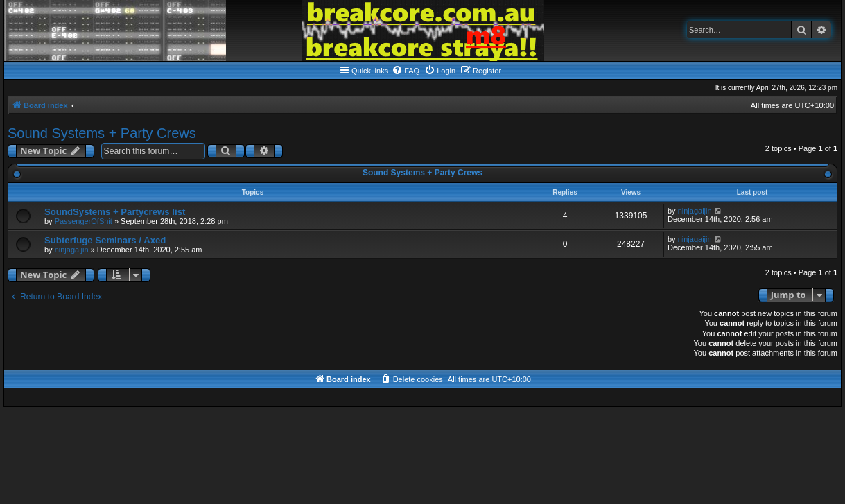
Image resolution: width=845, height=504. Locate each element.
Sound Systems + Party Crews (102, 133)
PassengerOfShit (84, 221)
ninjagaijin (695, 211)
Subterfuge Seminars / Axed (105, 240)
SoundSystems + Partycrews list (115, 212)
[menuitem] (406, 71)
